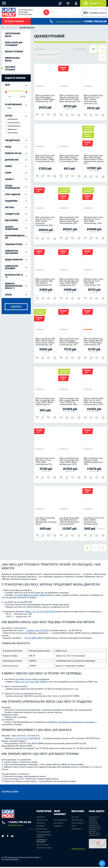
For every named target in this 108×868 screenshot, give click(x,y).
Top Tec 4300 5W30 (33, 639)
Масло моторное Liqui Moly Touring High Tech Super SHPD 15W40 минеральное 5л (45, 401)
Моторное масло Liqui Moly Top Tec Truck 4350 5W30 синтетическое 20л (93, 282)
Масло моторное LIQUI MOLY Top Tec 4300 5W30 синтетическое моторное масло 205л (94, 401)
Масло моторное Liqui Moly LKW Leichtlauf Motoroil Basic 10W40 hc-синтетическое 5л (69, 158)
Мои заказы (59, 824)
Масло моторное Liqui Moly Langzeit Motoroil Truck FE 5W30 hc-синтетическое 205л (69, 401)
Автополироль (42, 830)
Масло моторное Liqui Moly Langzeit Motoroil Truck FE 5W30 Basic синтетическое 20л (93, 342)
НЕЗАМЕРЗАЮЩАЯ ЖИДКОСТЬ (44, 837)
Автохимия (41, 824)
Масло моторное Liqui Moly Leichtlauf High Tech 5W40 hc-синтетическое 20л (45, 282)
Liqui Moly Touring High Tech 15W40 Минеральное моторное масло (46, 521)
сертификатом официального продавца (76, 723)
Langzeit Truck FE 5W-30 (37, 631)
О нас (74, 827)
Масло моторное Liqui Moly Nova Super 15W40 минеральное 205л (93, 461)
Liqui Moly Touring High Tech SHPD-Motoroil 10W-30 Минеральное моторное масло (69, 521)
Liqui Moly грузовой (10, 68)
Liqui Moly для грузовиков (42, 842)
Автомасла (41, 818)
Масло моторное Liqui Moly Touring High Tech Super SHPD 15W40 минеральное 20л (69, 282)
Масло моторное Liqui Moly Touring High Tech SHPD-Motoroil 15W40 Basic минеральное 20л (70, 98)
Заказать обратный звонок (69, 21)
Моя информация (61, 821)
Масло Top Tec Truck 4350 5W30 (41, 612)
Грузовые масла (11, 28)
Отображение (80, 49)
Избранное (58, 827)
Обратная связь (78, 821)
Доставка (75, 818)
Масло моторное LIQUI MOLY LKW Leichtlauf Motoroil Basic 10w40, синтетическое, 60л (45, 342)
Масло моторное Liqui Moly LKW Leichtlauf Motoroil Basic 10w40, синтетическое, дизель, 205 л (94, 159)
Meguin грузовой (14, 52)
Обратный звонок (15, 826)
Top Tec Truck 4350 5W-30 (28, 739)
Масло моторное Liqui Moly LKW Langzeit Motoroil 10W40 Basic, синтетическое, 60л (69, 342)
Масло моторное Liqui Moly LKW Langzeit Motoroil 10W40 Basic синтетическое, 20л (45, 98)
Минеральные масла (12, 59)
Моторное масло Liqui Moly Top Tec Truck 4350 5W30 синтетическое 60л (45, 461)
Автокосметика (42, 821)
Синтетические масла (13, 35)
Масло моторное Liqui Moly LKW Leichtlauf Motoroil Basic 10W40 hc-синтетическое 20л (45, 158)
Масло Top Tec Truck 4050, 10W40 (31, 683)
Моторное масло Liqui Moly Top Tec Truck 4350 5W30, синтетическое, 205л (93, 220)
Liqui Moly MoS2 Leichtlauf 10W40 (30, 596)
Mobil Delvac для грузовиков (14, 44)
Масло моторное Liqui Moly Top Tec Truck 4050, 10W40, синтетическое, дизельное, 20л (93, 99)
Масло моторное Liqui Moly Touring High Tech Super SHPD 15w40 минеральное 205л (69, 461)
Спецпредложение (44, 833)
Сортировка (40, 49)
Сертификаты (77, 830)
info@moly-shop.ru (78, 850)
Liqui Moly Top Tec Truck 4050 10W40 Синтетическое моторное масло (94, 521)
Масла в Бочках (43, 846)
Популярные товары (44, 849)
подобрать (16, 307)
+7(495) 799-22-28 (95, 21)
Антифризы (41, 827)
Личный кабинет (78, 824)
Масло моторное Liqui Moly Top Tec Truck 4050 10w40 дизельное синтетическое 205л (45, 221)
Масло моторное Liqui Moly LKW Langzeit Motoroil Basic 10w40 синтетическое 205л (69, 220)
